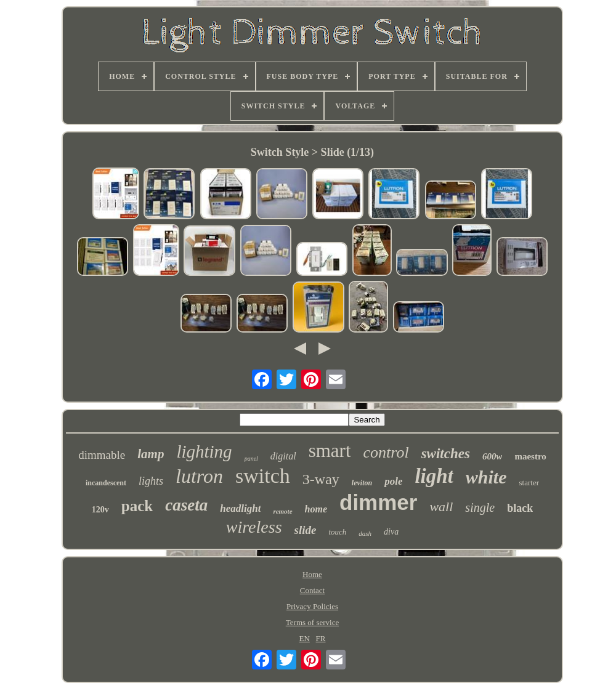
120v (100, 510)
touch (337, 532)
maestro (530, 456)
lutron (199, 476)
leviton (362, 483)
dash (365, 533)
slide (306, 530)
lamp (151, 454)
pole (393, 481)
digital (283, 456)
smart (330, 451)
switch (263, 476)
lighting (204, 451)
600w (492, 456)
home (316, 509)
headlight (240, 508)
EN (305, 638)
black (520, 508)
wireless (254, 527)
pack (137, 506)
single (480, 507)
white (486, 477)
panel (251, 459)
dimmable (102, 455)
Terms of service (312, 622)
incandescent (106, 483)
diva (391, 532)
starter (529, 483)
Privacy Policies (312, 606)
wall (441, 507)
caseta (186, 505)
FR (321, 638)
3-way (321, 479)
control (386, 452)
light (434, 476)
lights (151, 481)
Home (312, 574)
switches (446, 454)
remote (282, 511)
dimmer (378, 502)
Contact (312, 590)
